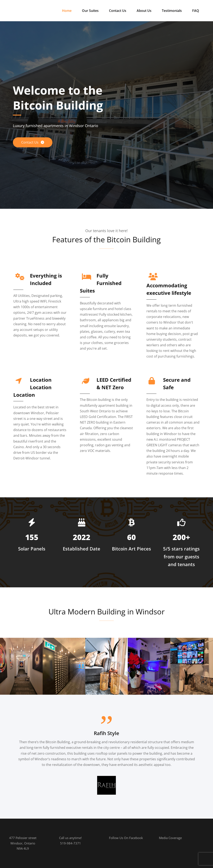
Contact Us (118, 11)
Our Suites (90, 11)
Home (67, 11)
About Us (144, 11)
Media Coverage (170, 838)
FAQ (196, 11)
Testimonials (172, 11)
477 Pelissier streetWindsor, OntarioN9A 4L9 (23, 843)
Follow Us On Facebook (126, 838)
